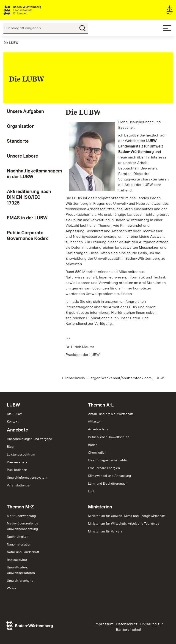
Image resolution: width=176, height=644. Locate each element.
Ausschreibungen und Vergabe (29, 439)
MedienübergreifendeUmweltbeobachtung (23, 526)
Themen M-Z (20, 507)
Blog (10, 447)
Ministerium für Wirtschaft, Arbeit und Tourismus (124, 524)
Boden (93, 445)
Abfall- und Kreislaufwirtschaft (111, 414)
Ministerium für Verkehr (105, 531)
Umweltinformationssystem (27, 478)
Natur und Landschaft (23, 552)
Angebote (17, 430)
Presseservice (17, 462)
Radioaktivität (17, 560)
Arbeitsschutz (98, 429)
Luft (91, 491)
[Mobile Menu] (167, 28)
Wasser (12, 588)
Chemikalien (97, 453)
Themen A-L (101, 405)
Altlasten (95, 421)
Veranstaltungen (19, 485)
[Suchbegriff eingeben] (46, 28)
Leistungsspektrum (21, 454)
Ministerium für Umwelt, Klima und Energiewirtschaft (127, 516)
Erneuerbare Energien (104, 468)
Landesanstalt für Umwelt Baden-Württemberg (30, 10)
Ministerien (100, 507)
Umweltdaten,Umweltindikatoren (21, 570)
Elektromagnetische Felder (108, 460)
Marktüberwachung (21, 516)
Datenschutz (127, 624)
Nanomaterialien (19, 544)
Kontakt (13, 421)
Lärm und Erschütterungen (108, 483)
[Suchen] (82, 28)
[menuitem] (29, 111)
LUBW (14, 405)
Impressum (104, 624)
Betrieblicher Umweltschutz (109, 437)
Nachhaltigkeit (18, 537)
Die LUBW (14, 414)
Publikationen (17, 470)
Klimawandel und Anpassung (109, 476)
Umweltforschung (20, 581)
